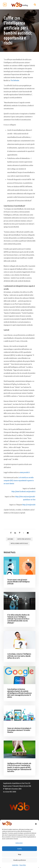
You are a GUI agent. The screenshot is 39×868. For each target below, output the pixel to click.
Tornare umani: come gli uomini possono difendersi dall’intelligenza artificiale (18, 582)
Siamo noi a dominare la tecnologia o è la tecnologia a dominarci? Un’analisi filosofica (19, 730)
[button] (36, 824)
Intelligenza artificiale (19, 543)
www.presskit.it (25, 472)
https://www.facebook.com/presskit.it (23, 491)
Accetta (20, 849)
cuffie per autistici (24, 539)
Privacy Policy (23, 865)
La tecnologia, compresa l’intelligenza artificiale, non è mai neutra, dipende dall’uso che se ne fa (19, 656)
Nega (20, 854)
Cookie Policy (15, 865)
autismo (10, 539)
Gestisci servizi (19, 843)
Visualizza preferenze (20, 860)
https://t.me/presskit (29, 505)
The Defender (15, 80)
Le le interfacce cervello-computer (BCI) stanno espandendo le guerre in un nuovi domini (19, 480)
